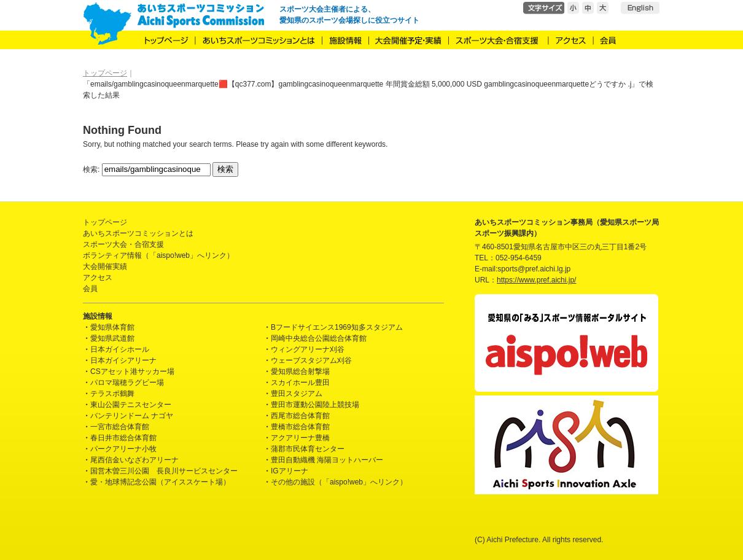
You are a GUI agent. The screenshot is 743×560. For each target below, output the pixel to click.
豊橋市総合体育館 (300, 427)
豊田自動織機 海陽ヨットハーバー (327, 460)
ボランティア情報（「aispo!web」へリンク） (158, 255)
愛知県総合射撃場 (300, 371)
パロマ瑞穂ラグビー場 (127, 383)
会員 (90, 289)
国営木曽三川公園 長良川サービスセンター (164, 471)
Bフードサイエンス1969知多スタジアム (337, 327)
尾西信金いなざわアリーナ (134, 460)
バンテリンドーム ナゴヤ (132, 416)
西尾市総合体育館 (300, 416)
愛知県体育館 (112, 327)
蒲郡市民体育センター (308, 449)
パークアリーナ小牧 (123, 449)
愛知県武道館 (112, 338)
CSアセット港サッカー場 (132, 371)
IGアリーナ (290, 471)
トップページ (105, 222)
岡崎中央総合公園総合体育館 (319, 338)
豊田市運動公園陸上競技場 (315, 405)
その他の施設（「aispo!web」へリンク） (339, 482)
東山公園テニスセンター (131, 405)
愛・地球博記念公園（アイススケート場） (160, 482)
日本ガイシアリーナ (123, 360)
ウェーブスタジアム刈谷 (311, 360)
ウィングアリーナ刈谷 (308, 349)
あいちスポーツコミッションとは (138, 233)
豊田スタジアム (297, 394)
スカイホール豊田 (300, 383)
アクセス (98, 278)
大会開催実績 (105, 266)
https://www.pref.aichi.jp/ (536, 280)
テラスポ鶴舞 (112, 394)
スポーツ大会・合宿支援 (123, 244)
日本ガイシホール (120, 349)
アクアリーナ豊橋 (300, 438)
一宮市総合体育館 (120, 427)
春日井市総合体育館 (123, 438)
